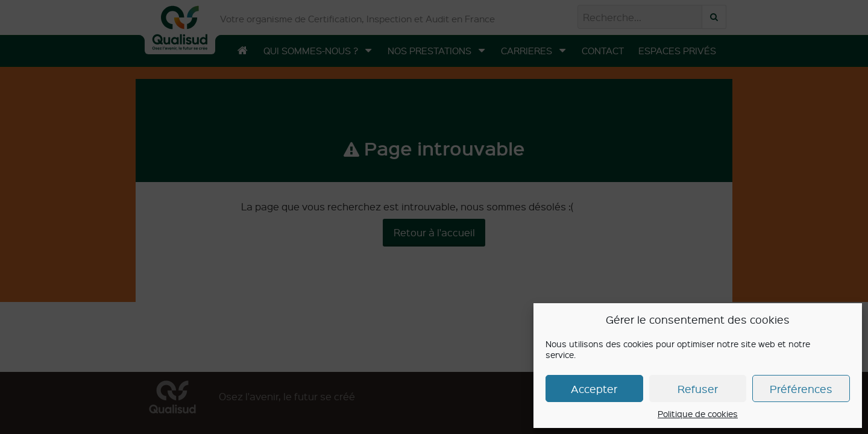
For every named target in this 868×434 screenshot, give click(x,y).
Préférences (801, 388)
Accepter (594, 388)
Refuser (698, 388)
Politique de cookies (698, 414)
